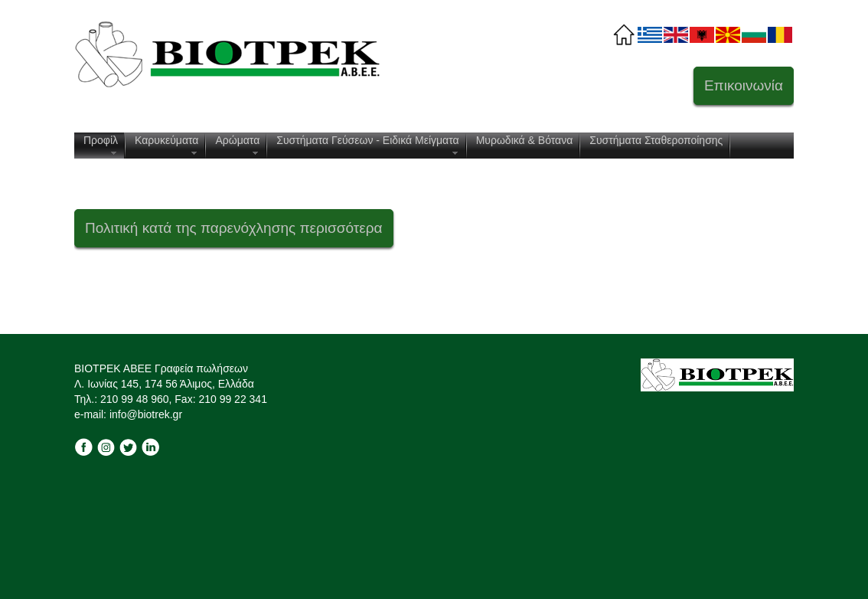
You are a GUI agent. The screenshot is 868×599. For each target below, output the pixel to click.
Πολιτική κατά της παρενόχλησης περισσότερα (234, 228)
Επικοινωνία (744, 85)
